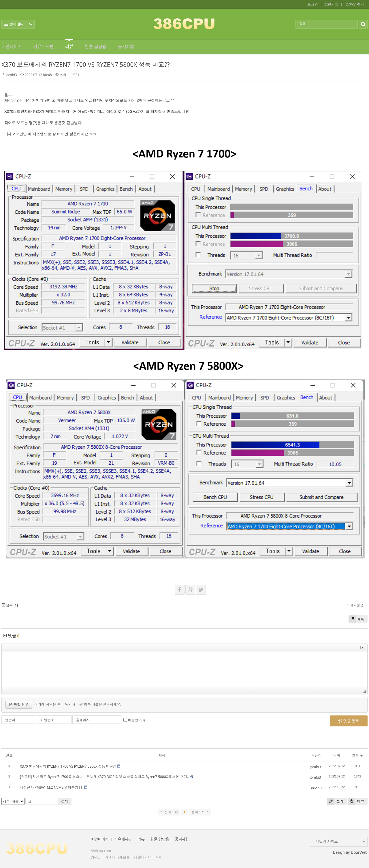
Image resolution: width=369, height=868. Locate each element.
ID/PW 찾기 (354, 4)
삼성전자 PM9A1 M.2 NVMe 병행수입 (49, 787)
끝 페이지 (200, 812)
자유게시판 (44, 47)
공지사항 (126, 47)
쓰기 (335, 801)
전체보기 (18, 24)
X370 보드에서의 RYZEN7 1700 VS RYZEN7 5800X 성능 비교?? (86, 65)
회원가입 (331, 4)
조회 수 (358, 755)
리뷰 (69, 44)
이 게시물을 (355, 605)
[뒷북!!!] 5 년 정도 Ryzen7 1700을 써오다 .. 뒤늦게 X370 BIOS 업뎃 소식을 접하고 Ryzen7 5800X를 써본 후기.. (104, 777)
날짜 (337, 755)
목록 (356, 619)
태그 (356, 801)
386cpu (316, 788)
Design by (350, 853)
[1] (81, 787)
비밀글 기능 (137, 720)
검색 (65, 801)
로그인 (313, 4)
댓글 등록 (349, 721)
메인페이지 (12, 47)
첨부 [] (10, 605)
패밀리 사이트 (327, 842)
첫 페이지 (169, 812)
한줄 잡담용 (96, 47)
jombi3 (11, 75)
